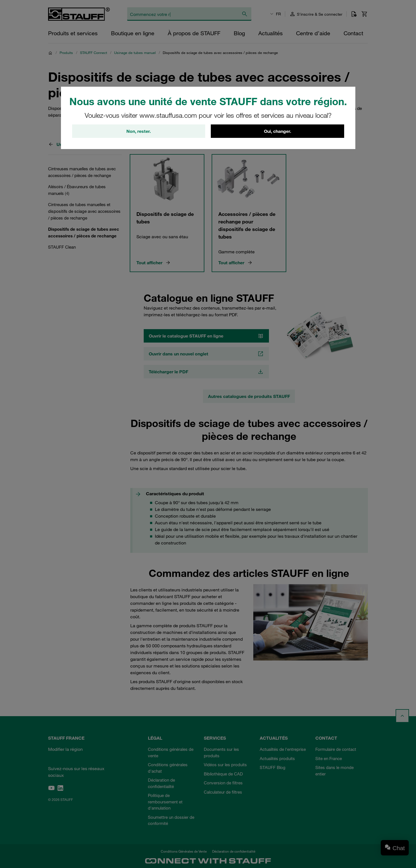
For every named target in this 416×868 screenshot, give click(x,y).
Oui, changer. (277, 131)
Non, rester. (139, 131)
